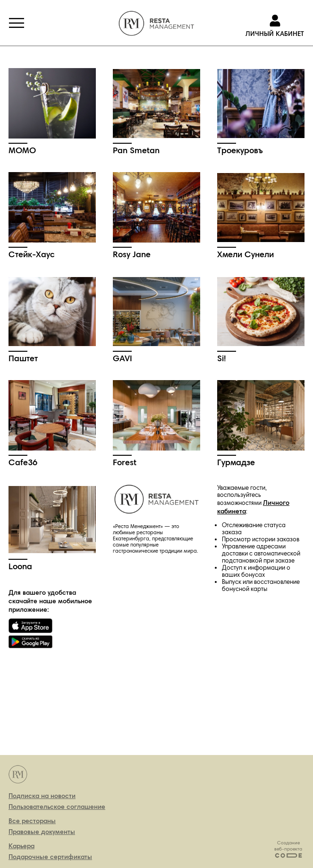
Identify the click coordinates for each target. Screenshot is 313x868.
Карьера (21, 846)
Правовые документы (42, 832)
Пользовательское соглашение (57, 807)
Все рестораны (32, 821)
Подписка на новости (42, 796)
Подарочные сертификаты (50, 857)
